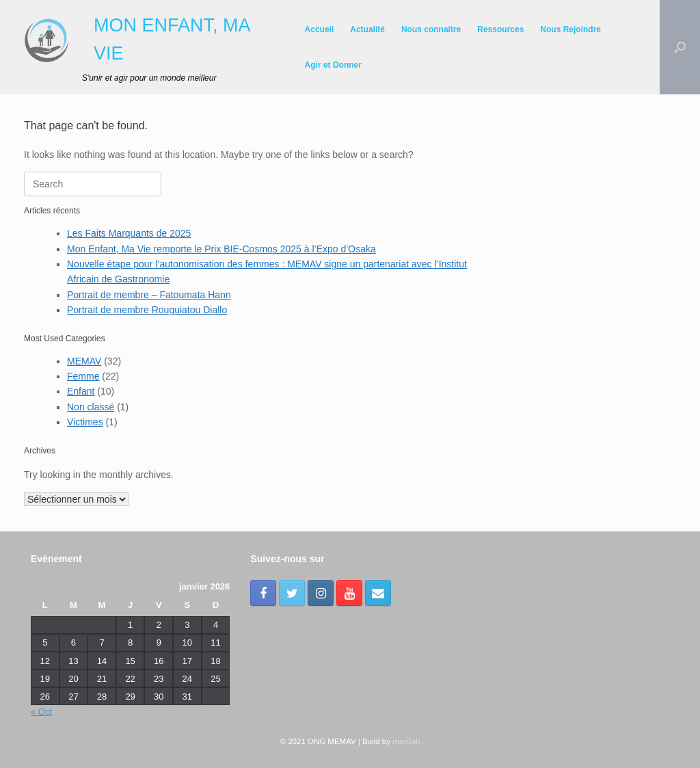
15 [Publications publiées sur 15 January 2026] (130, 661)
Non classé (91, 407)
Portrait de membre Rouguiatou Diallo (147, 310)
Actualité (367, 29)
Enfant (81, 391)
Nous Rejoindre (570, 29)
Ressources (500, 29)
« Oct (41, 712)
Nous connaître (431, 29)
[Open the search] (680, 47)
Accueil (320, 29)
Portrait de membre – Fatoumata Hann (149, 295)
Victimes (85, 422)
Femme (83, 376)
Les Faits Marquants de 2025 (129, 233)
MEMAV (84, 361)
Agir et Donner (333, 65)
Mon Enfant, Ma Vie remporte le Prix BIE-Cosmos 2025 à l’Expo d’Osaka (221, 249)
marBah (406, 741)
